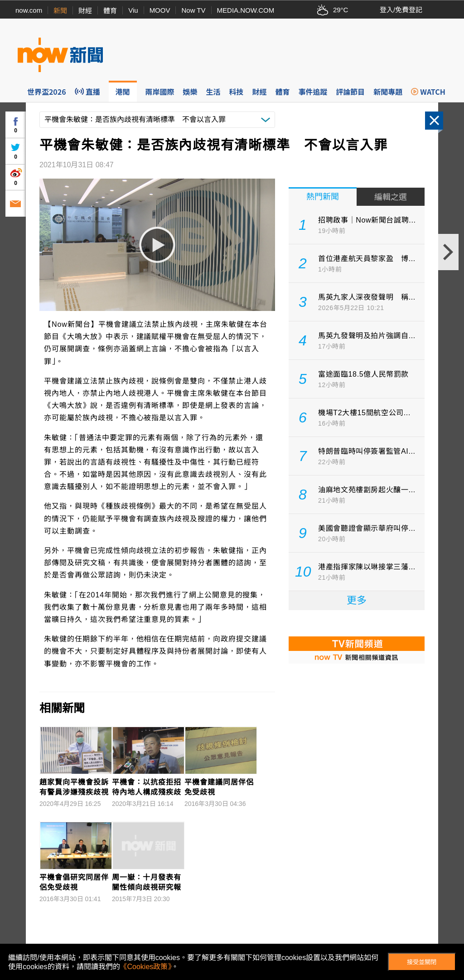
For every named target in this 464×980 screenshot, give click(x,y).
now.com (29, 10)
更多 (357, 600)
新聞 (60, 11)
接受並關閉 (422, 962)
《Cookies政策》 (146, 967)
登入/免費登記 (401, 10)
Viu (133, 10)
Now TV (193, 10)
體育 (110, 11)
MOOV (160, 10)
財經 (85, 11)
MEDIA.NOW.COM (246, 10)
